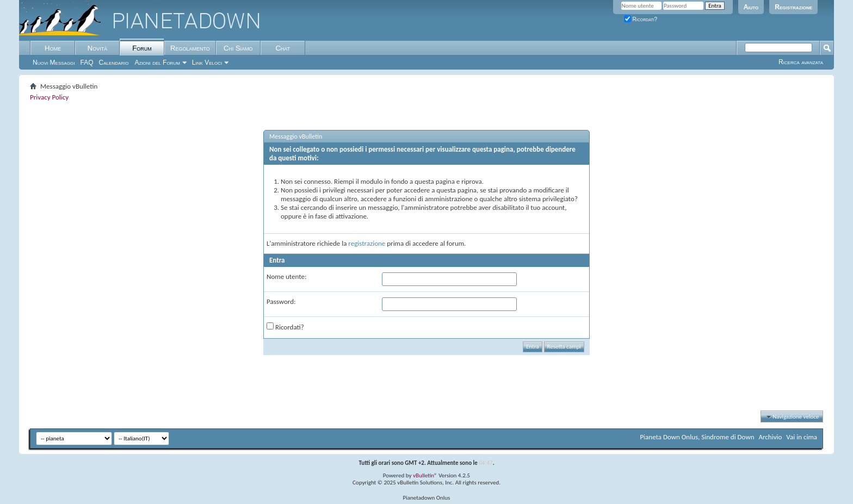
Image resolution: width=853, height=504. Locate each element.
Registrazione (793, 7)
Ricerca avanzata (801, 62)
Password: (281, 301)
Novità (97, 48)
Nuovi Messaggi (54, 63)
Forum (142, 48)
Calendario (114, 63)
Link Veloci (207, 63)
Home (53, 48)
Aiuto (751, 7)
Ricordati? (641, 19)
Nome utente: (286, 276)
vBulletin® (425, 475)
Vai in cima (802, 437)
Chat (283, 48)
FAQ (87, 63)
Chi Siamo (238, 48)
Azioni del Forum (157, 63)
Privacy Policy (49, 97)
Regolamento (190, 48)
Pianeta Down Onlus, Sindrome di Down (697, 437)
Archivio (771, 437)
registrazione (367, 243)
